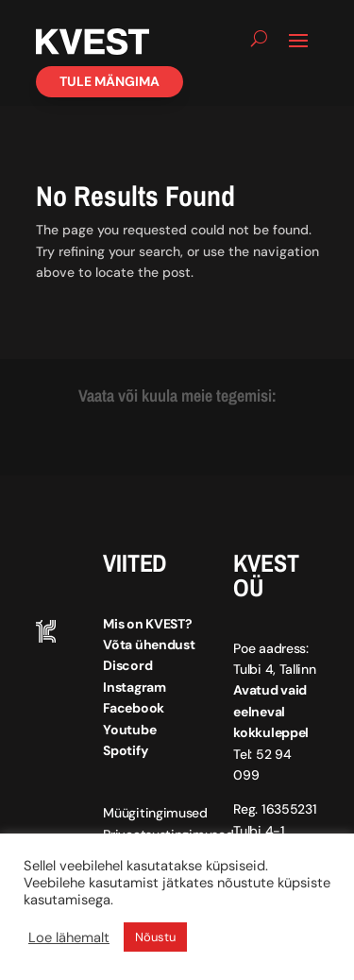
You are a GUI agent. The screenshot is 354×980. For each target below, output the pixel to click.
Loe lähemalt (69, 937)
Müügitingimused (155, 813)
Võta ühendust (149, 645)
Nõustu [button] (155, 937)
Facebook (134, 708)
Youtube (129, 730)
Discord (127, 665)
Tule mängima (110, 81)
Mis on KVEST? (147, 624)
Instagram (134, 687)
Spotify (125, 750)
